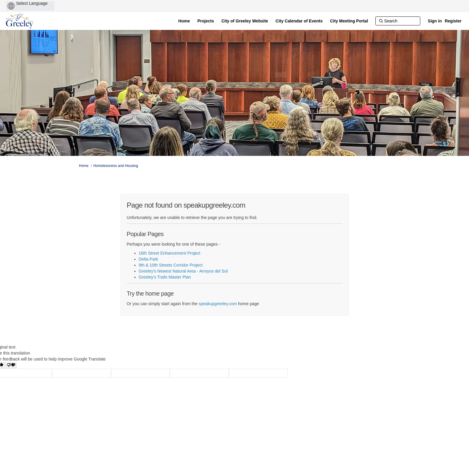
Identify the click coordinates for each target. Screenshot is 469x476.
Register (453, 21)
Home (84, 166)
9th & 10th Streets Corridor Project (171, 265)
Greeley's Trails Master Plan (165, 277)
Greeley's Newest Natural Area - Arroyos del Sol (183, 271)
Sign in (435, 21)
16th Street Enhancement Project (170, 253)
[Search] (398, 21)
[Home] (184, 21)
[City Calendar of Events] (299, 21)
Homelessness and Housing (116, 166)
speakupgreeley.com (218, 304)
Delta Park (149, 259)
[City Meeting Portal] (349, 21)
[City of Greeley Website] (245, 21)
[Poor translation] (11, 365)
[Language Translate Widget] (42, 3)
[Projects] (206, 21)
